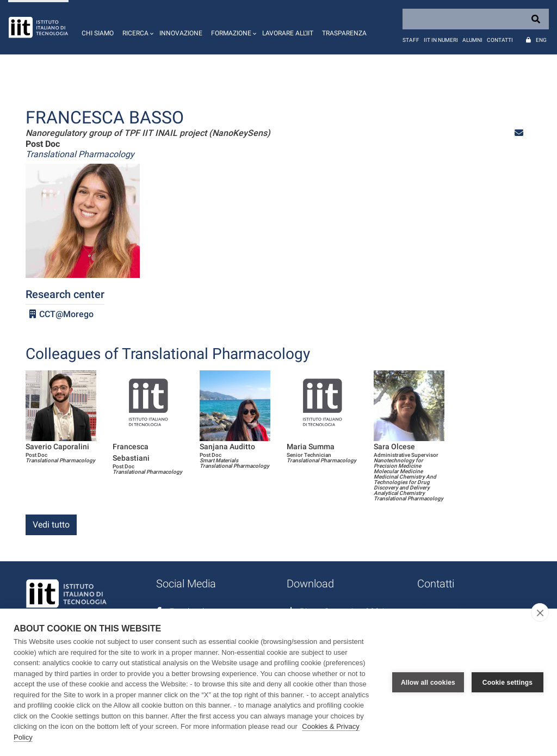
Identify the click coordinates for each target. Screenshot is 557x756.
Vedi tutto (51, 525)
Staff (411, 40)
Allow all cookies (428, 683)
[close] (540, 612)
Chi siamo (98, 33)
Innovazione (181, 33)
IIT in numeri (441, 40)
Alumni (472, 40)
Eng (541, 40)
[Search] (476, 19)
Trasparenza (344, 33)
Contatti (500, 40)
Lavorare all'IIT (288, 33)
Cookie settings (508, 683)
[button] (137, 27)
